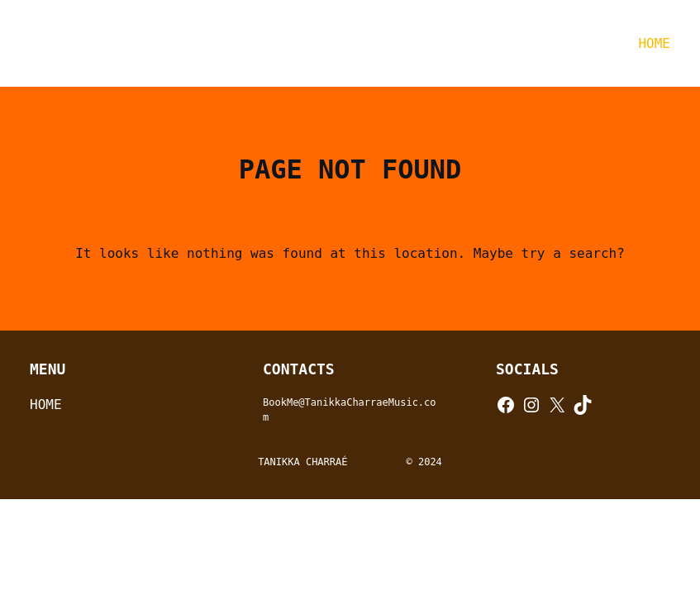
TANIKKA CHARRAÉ (171, 43)
